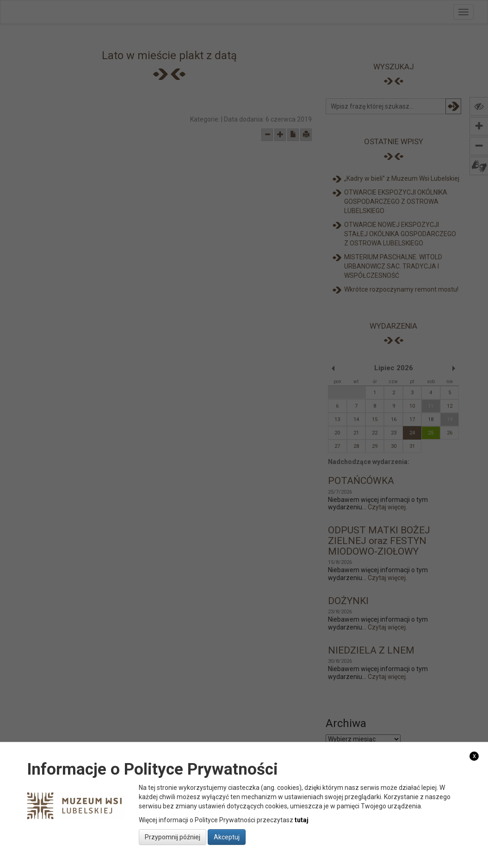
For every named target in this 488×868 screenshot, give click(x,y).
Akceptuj (227, 837)
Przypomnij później (173, 837)
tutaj (302, 820)
